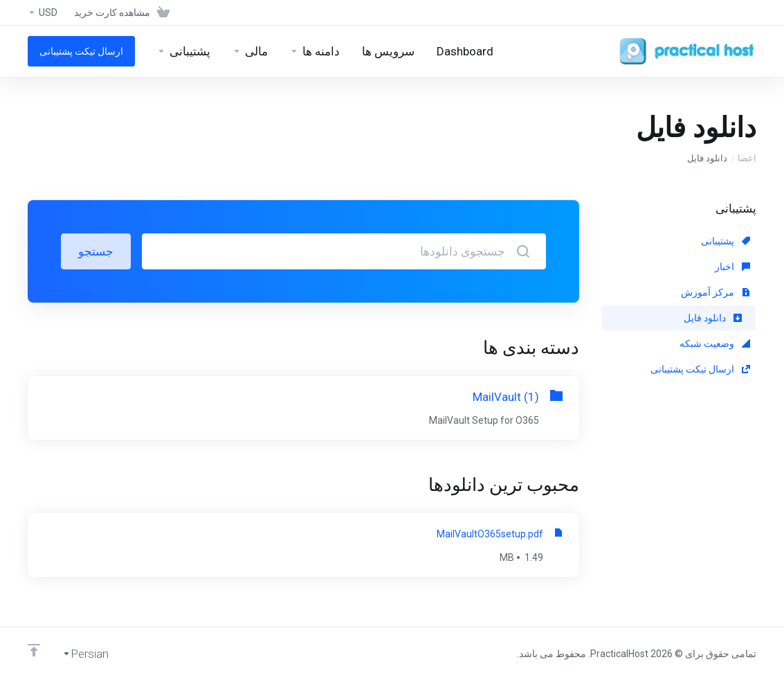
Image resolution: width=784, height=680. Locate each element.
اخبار (732, 267)
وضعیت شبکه (715, 343)
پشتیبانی (726, 241)
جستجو (96, 251)
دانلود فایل (713, 318)
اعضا (747, 158)
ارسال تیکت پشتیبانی (700, 369)
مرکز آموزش (715, 292)
